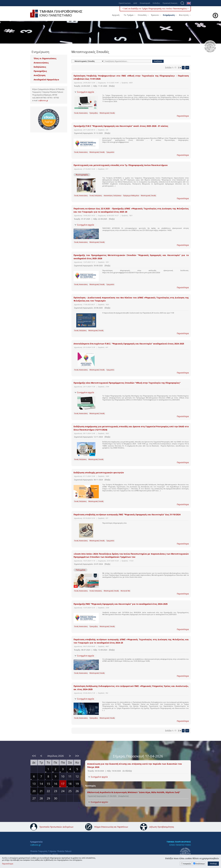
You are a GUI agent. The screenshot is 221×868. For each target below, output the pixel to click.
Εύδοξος (156, 3)
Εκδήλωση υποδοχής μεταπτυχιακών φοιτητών (99, 473)
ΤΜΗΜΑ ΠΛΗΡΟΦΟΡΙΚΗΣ (179, 842)
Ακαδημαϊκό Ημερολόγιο (46, 80)
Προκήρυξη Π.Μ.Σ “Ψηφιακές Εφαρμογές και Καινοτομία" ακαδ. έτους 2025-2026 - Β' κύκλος (121, 126)
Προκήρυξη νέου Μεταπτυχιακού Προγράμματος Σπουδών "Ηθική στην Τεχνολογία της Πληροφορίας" (127, 383)
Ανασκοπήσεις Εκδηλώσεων (113, 196)
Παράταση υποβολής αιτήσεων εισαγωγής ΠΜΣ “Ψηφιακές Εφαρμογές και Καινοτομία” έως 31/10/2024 (127, 515)
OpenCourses (125, 3)
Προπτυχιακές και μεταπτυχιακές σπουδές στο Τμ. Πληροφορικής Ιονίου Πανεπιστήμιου (121, 165)
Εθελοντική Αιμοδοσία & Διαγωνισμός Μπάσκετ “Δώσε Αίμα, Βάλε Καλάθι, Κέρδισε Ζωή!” (134, 792)
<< (34, 756)
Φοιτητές (184, 15)
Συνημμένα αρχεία (86, 92)
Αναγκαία (187, 864)
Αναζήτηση (40, 75)
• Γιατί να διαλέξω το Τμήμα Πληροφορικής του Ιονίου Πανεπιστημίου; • (155, 9)
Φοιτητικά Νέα (125, 591)
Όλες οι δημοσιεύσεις (45, 58)
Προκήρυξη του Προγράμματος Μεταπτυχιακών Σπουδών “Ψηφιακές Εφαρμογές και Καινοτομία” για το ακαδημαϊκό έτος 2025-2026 (131, 257)
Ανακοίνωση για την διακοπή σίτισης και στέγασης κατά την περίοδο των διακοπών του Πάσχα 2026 (135, 765)
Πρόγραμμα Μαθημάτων (131, 196)
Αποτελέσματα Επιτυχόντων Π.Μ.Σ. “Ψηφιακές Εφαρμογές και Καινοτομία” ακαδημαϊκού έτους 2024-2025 (129, 344)
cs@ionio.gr (43, 101)
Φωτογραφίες (82, 175)
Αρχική (116, 15)
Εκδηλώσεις (40, 67)
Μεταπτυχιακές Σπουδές (107, 113)
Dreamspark (145, 3)
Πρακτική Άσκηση (170, 3)
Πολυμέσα (80, 570)
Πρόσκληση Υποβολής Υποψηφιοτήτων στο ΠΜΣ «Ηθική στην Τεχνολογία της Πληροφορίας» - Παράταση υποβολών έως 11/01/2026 (131, 77)
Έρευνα (155, 15)
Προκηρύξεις (94, 113)
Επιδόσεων (200, 864)
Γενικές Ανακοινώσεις (81, 113)
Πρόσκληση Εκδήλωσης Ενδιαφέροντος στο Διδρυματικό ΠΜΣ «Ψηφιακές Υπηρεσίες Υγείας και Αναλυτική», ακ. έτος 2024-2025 (131, 688)
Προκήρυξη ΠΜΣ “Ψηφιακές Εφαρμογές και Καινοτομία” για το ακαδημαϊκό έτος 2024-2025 (121, 604)
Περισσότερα (183, 116)
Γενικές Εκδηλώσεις (96, 196)
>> (187, 68)
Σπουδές (142, 15)
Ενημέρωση (169, 15)
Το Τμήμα (129, 15)
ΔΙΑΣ (135, 3)
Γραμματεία (110, 152)
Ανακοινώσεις (41, 63)
